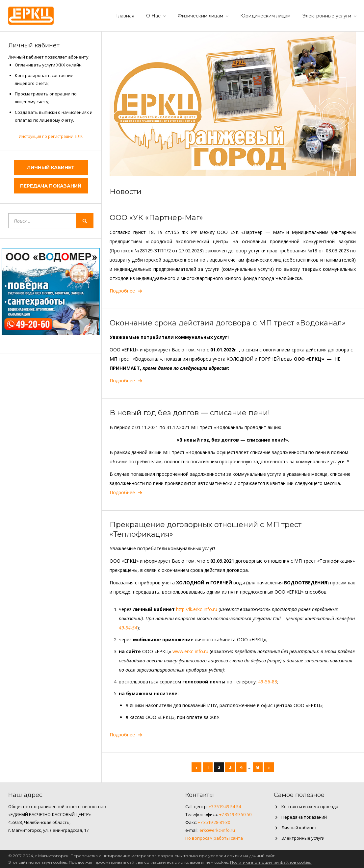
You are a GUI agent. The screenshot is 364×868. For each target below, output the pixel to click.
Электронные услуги (327, 16)
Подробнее (126, 291)
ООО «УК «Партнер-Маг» (156, 218)
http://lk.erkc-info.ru (197, 609)
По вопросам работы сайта (214, 838)
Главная (125, 16)
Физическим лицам (200, 16)
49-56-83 (268, 682)
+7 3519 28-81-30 (214, 822)
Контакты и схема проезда (310, 806)
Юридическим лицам (265, 16)
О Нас (153, 16)
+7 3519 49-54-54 (225, 806)
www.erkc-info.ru (190, 651)
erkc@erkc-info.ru (217, 830)
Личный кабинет (51, 167)
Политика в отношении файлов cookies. (271, 862)
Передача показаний (51, 186)
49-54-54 (128, 628)
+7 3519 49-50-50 (235, 814)
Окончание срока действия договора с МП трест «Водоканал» (228, 323)
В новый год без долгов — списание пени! (190, 413)
